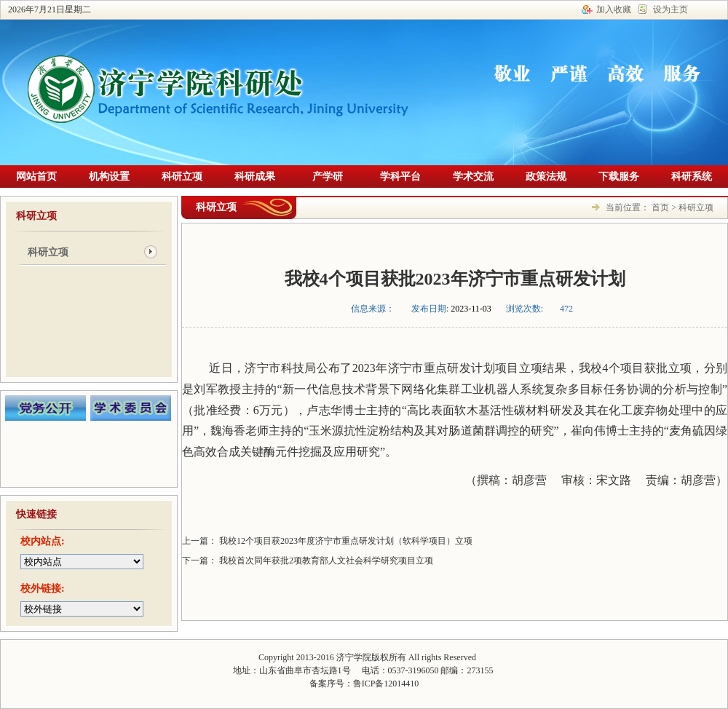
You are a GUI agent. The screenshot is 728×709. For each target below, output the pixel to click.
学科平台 (400, 177)
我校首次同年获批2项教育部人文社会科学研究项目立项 (325, 561)
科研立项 (182, 177)
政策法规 (546, 177)
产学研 (328, 177)
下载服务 (619, 177)
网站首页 (36, 177)
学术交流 (473, 177)
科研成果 (255, 177)
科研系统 (692, 177)
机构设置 (109, 177)
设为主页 (670, 9)
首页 (660, 207)
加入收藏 (614, 9)
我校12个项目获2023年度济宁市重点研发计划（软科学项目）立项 (345, 541)
